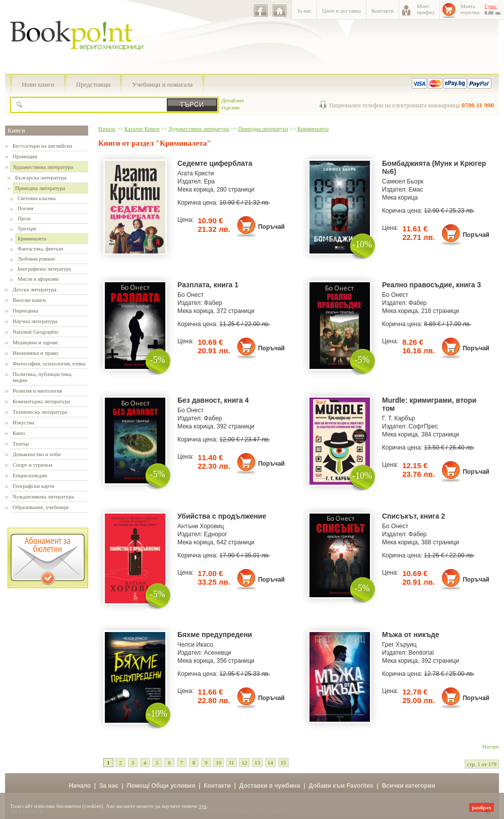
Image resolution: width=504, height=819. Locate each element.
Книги (16, 131)
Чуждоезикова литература (43, 496)
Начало (107, 129)
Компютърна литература (41, 401)
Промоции (25, 156)
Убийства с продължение (222, 516)
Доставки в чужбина (270, 786)
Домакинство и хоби (37, 454)
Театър (21, 444)
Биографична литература (44, 269)
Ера (209, 181)
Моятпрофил (426, 9)
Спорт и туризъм (33, 465)
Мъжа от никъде (411, 635)
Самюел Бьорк (403, 181)
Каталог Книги (142, 129)
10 (218, 763)
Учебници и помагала (162, 84)
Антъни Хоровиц (201, 526)
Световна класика (37, 198)
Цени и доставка (341, 11)
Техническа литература (40, 412)
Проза (24, 218)
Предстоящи (93, 84)
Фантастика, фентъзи (40, 249)
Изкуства (23, 422)
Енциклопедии (30, 475)
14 (270, 763)
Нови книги (38, 84)
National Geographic (36, 332)
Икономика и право (36, 353)
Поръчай (271, 227)
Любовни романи (36, 259)
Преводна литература (40, 188)
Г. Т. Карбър (398, 418)
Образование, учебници (41, 507)
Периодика (25, 310)
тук (203, 806)
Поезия (25, 208)
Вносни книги (29, 300)
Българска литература (41, 177)
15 (283, 763)
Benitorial (421, 653)
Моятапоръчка (470, 9)
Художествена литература (43, 167)
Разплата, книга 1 (208, 285)
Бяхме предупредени (215, 635)
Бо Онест (191, 295)
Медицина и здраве (35, 342)
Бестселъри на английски (42, 146)
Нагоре (491, 746)
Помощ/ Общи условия (161, 786)
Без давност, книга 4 (213, 400)
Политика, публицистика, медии (43, 377)
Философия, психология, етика (49, 363)
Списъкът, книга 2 (414, 516)
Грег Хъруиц (399, 645)
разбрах (482, 807)
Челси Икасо (195, 645)
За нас (304, 11)
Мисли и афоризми (38, 279)
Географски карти (34, 486)
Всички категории (408, 786)
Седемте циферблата (215, 163)
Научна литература (35, 321)
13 (257, 763)
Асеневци (218, 653)
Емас (416, 190)
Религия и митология (37, 391)
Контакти (383, 11)
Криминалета (32, 239)
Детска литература (35, 289)
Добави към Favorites (341, 786)
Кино (19, 433)
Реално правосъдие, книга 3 (431, 285)
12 (244, 763)
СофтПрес (423, 426)
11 (232, 763)
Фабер (213, 303)
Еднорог (216, 534)
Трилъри (27, 229)
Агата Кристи (196, 173)
